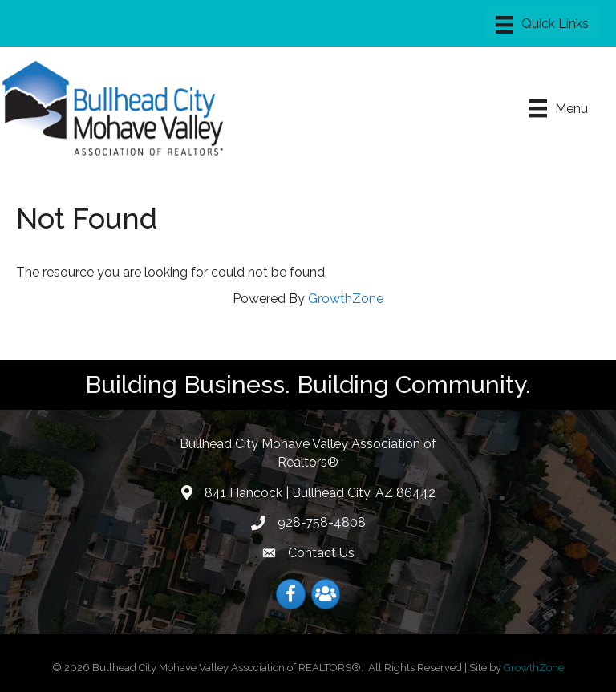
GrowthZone (346, 299)
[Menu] (542, 25)
